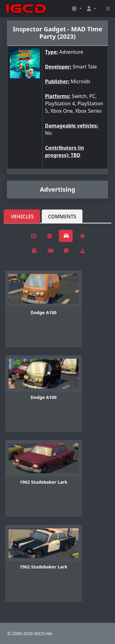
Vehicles (22, 217)
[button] (77, 9)
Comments (62, 217)
